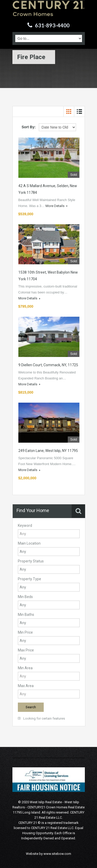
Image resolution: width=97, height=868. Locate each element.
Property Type (29, 579)
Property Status (31, 561)
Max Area (26, 686)
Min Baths (26, 615)
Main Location (29, 543)
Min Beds (25, 597)
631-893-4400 (52, 25)
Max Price (26, 650)
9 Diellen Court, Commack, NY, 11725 (48, 365)
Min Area (25, 668)
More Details (57, 206)
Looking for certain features (41, 718)
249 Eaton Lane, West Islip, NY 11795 (48, 451)
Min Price (25, 632)
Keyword (25, 525)
